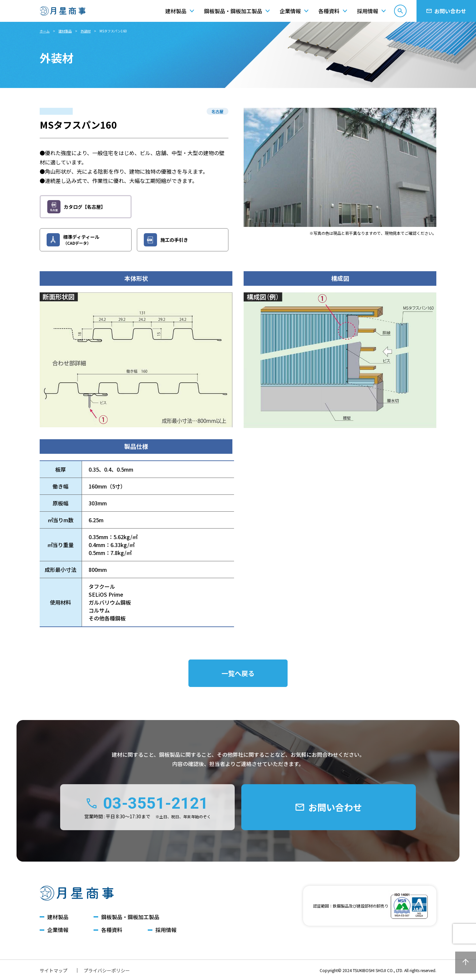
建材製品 (65, 31)
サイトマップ (54, 970)
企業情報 (58, 930)
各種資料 (112, 930)
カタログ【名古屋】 (76, 207)
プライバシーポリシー (107, 970)
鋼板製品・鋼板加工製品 (130, 917)
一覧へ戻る (238, 673)
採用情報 (166, 930)
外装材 (86, 31)
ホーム (45, 31)
